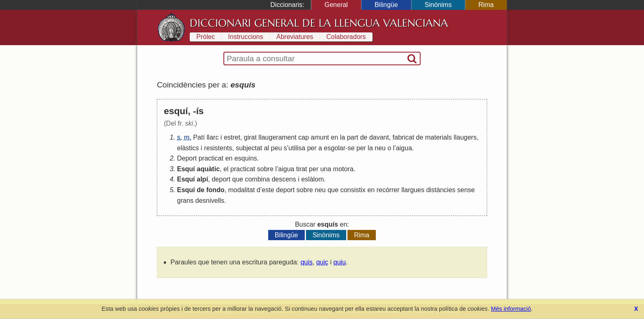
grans (185, 201)
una (326, 169)
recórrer (388, 190)
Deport (187, 158)
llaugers (465, 137)
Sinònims (438, 5)
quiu (340, 262)
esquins (246, 158)
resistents (218, 148)
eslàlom (312, 179)
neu (380, 148)
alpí (202, 179)
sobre (265, 169)
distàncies (441, 190)
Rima (486, 5)
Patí (199, 137)
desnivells (209, 201)
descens (284, 179)
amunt (320, 137)
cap (304, 137)
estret (232, 137)
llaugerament (277, 137)
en (334, 137)
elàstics (188, 148)
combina (257, 179)
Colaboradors (346, 37)
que (238, 179)
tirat (302, 169)
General (336, 5)
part (353, 137)
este (268, 190)
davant (379, 137)
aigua (404, 148)
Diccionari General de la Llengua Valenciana (319, 23)
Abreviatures (295, 37)
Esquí (186, 169)
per (312, 148)
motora (343, 169)
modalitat (241, 190)
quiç (322, 262)
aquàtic (208, 169)
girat (250, 137)
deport (221, 179)
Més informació (511, 309)
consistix (353, 190)
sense (466, 190)
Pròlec (206, 37)
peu (277, 148)
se (351, 148)
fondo (215, 190)
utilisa (297, 148)
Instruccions (245, 37)
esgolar (335, 148)
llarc (213, 137)
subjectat (249, 148)
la (343, 137)
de (364, 137)
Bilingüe (386, 5)
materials (438, 137)
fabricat (403, 137)
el (226, 169)
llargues (413, 190)
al (267, 148)
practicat (211, 158)
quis (307, 262)
